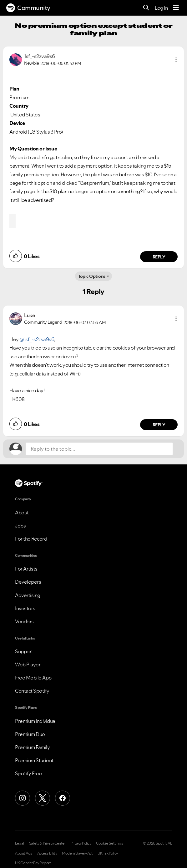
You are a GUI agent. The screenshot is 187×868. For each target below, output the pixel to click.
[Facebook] (63, 798)
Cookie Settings (110, 843)
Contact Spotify (32, 691)
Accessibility (47, 853)
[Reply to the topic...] (99, 449)
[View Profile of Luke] (30, 315)
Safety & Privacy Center (47, 843)
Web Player (28, 664)
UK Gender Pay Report (33, 863)
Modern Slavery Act (77, 853)
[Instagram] (23, 798)
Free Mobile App (33, 678)
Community (28, 8)
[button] (176, 60)
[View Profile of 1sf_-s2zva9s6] (40, 56)
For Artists (26, 569)
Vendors (24, 621)
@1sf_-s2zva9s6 (37, 339)
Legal (20, 843)
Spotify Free (28, 773)
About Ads (24, 853)
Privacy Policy (81, 843)
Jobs (20, 526)
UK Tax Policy (108, 853)
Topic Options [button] (92, 276)
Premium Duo (30, 734)
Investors (25, 608)
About (22, 512)
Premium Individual (36, 721)
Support (24, 651)
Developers (28, 582)
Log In (161, 8)
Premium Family (32, 747)
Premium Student (34, 760)
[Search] (146, 8)
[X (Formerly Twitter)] (43, 798)
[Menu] (176, 8)
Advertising (28, 595)
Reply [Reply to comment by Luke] (159, 425)
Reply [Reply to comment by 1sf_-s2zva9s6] (159, 257)
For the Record (31, 539)
